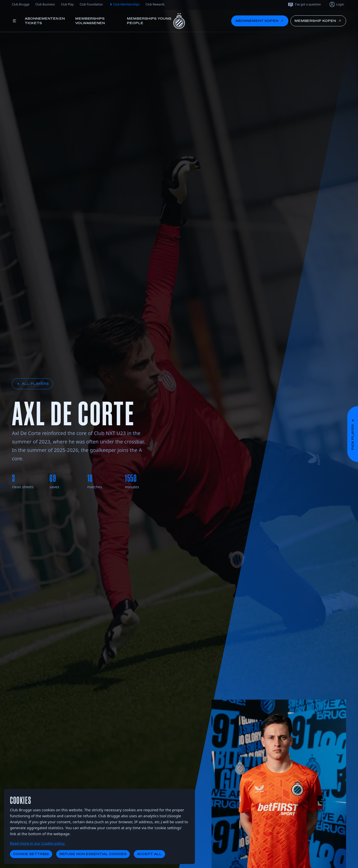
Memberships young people (149, 21)
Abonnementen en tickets (45, 21)
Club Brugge (21, 4)
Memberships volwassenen (90, 21)
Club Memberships (124, 4)
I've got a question (304, 4)
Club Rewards (155, 4)
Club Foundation (91, 4)
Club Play (67, 4)
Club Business (45, 4)
